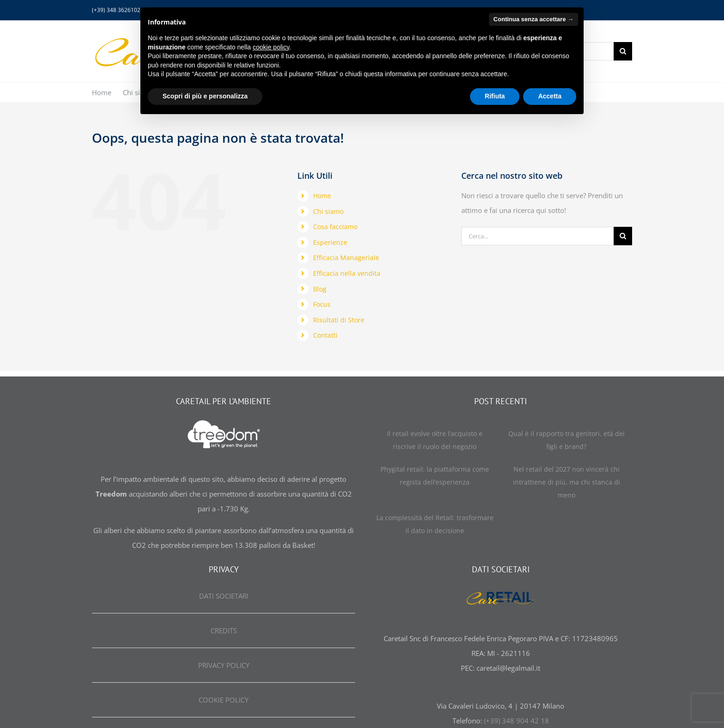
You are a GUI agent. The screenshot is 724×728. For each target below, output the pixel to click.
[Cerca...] (537, 236)
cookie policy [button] (271, 47)
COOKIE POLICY (223, 700)
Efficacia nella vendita (347, 273)
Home (322, 196)
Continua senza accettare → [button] (534, 19)
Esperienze (330, 242)
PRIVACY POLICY (224, 665)
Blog (320, 289)
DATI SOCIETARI (224, 596)
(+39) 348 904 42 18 (516, 721)
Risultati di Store (339, 320)
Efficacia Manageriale (346, 258)
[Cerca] (623, 51)
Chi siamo (328, 211)
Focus (322, 304)
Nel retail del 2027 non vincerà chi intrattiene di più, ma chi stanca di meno (567, 482)
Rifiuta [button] (495, 96)
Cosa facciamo (335, 227)
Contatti (325, 335)
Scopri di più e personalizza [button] (205, 96)
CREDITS (224, 631)
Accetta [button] (550, 96)
